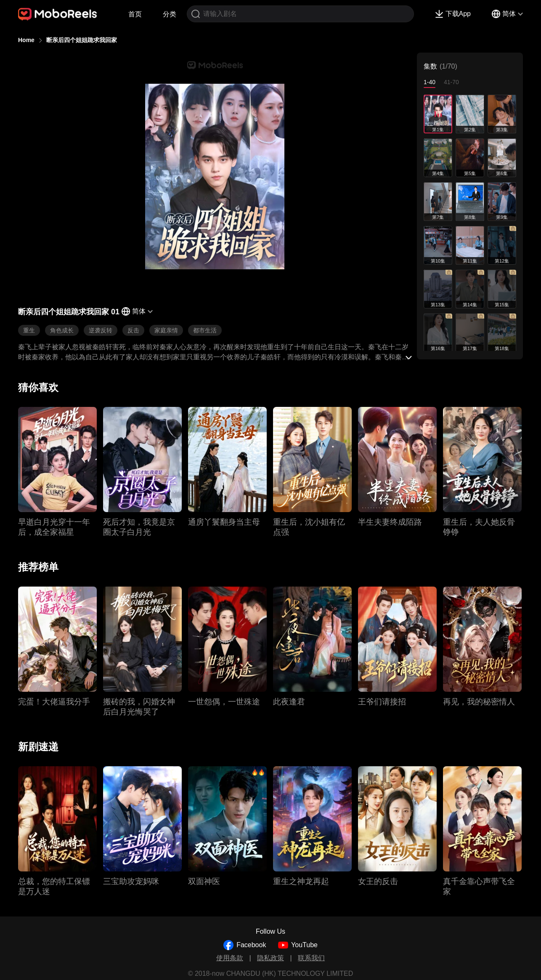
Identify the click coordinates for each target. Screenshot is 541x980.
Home (26, 40)
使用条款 (230, 958)
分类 (170, 14)
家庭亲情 (166, 330)
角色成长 (62, 330)
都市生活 (205, 330)
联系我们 (311, 958)
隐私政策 (270, 958)
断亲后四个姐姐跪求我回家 (82, 40)
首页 (135, 14)
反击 (133, 330)
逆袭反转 (101, 330)
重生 (29, 330)
